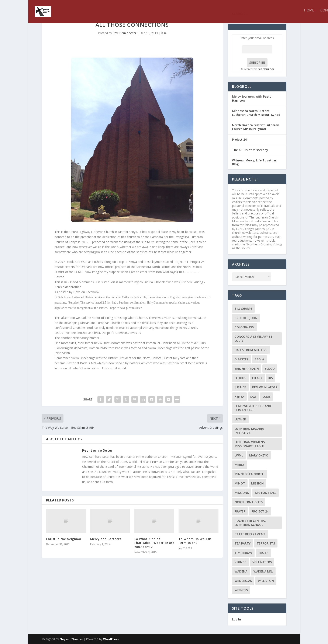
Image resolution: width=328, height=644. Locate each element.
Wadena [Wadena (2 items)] (241, 571)
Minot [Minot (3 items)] (240, 483)
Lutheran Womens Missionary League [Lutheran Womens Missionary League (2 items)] (250, 444)
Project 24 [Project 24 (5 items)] (260, 511)
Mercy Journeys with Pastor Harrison (252, 98)
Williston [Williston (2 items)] (266, 581)
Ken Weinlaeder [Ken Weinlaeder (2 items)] (265, 387)
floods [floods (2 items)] (240, 378)
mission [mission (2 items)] (257, 483)
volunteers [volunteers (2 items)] (262, 562)
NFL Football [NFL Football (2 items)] (266, 493)
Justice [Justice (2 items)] (240, 387)
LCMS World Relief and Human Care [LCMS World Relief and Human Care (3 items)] (253, 408)
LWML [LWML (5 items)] (239, 455)
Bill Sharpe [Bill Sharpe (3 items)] (243, 309)
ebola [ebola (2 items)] (259, 359)
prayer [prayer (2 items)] (240, 511)
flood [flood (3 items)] (270, 369)
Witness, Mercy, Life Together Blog (254, 162)
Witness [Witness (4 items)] (241, 590)
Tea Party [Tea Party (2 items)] (243, 543)
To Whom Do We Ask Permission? (195, 541)
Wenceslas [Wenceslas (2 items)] (243, 581)
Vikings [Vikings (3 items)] (240, 562)
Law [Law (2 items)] (253, 397)
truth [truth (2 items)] (263, 553)
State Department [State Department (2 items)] (250, 534)
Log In (236, 619)
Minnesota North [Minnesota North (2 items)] (249, 474)
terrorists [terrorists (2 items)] (266, 543)
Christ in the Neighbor (64, 539)
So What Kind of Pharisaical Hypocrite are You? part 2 (154, 543)
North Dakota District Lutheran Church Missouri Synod (256, 127)
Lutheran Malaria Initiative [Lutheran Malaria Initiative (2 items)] (249, 431)
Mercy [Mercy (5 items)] (240, 465)
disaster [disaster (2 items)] (242, 359)
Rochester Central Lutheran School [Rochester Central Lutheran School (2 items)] (250, 523)
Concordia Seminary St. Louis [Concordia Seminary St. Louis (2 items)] (254, 339)
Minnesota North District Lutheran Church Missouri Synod (256, 113)
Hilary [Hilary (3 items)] (257, 378)
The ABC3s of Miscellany (250, 150)
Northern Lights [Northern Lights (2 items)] (249, 502)
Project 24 (239, 139)
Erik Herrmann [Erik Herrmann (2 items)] (247, 369)
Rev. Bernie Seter (125, 33)
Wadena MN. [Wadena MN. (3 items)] (263, 571)
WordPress (111, 639)
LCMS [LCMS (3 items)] (267, 397)
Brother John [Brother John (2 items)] (246, 318)
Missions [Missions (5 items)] (242, 493)
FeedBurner (266, 69)
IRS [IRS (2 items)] (271, 378)
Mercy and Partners (106, 539)
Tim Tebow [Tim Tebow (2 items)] (243, 553)
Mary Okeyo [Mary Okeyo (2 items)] (259, 455)
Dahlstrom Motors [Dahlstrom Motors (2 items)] (251, 350)
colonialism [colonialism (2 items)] (245, 327)
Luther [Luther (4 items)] (240, 419)
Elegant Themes (71, 639)
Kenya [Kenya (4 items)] (239, 397)
